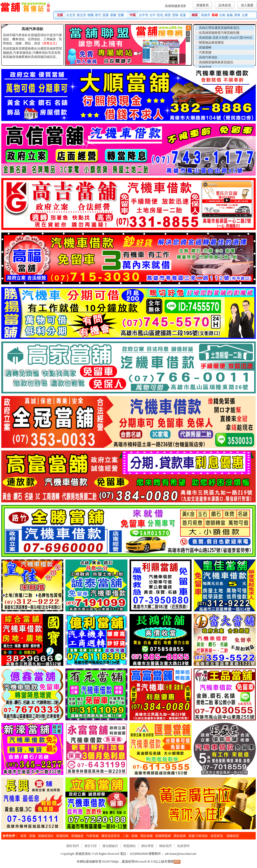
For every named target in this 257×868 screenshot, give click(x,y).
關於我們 (73, 846)
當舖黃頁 (202, 5)
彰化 (160, 15)
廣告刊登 (91, 846)
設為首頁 (225, 5)
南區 (195, 15)
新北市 (82, 15)
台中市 (144, 15)
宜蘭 (121, 15)
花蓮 (183, 15)
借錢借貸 (233, 836)
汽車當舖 (205, 52)
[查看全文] (50, 43)
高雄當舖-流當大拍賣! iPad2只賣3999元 (226, 38)
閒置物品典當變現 (211, 43)
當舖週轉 (205, 47)
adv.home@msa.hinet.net (180, 854)
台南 (222, 15)
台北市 (71, 15)
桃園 (91, 15)
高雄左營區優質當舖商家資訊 (219, 28)
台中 (153, 15)
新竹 (98, 15)
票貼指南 (180, 836)
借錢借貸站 (46, 836)
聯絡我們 (165, 846)
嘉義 (230, 15)
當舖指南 (62, 836)
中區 (133, 15)
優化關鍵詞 (110, 846)
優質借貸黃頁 (111, 836)
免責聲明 (183, 846)
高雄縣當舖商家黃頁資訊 (216, 62)
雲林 (175, 15)
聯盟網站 (130, 846)
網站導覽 (147, 846)
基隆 (113, 15)
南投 (168, 15)
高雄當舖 (205, 67)
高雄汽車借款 (208, 57)
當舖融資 (77, 836)
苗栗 (106, 15)
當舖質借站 (83, 854)
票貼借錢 (146, 836)
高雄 (215, 15)
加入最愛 (247, 5)
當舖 (32, 836)
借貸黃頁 (217, 836)
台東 (245, 15)
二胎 (126, 836)
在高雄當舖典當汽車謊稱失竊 (219, 33)
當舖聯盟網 (163, 836)
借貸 (23, 836)
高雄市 (206, 15)
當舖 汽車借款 (198, 836)
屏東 (237, 15)
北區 (60, 15)
